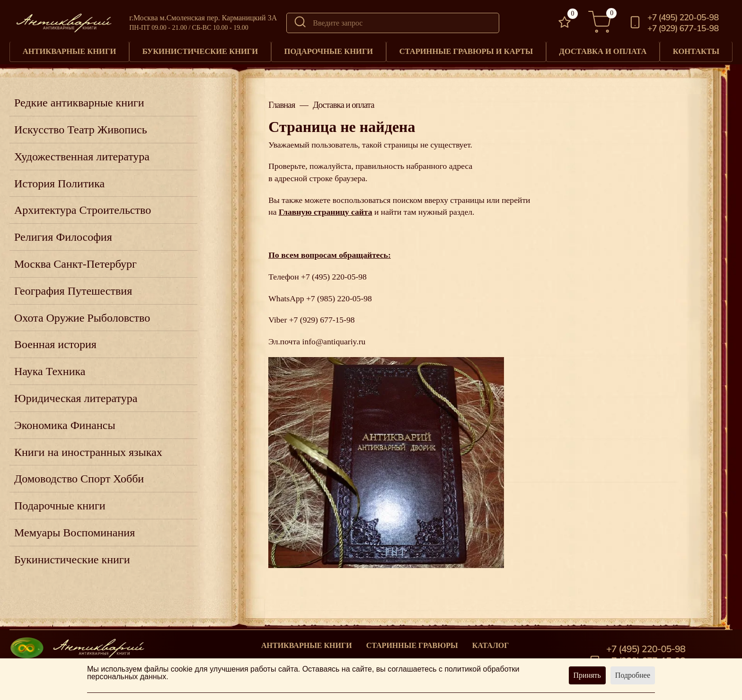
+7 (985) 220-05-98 (339, 296)
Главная (282, 103)
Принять (587, 675)
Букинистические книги (201, 50)
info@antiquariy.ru (334, 339)
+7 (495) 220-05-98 (683, 17)
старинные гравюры (412, 643)
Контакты (697, 50)
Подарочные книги (329, 50)
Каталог (491, 643)
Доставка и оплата (605, 50)
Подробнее (633, 675)
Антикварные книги (70, 50)
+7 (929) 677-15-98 (683, 28)
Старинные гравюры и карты (468, 50)
